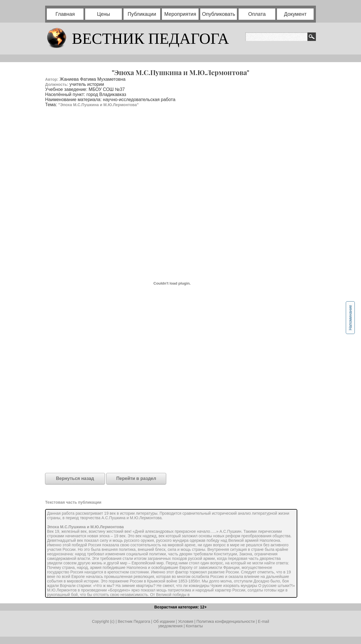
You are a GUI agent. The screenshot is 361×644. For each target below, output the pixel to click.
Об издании (164, 621)
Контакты (194, 626)
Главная (65, 14)
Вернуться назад (75, 478)
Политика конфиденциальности (225, 621)
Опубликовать (219, 14)
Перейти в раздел (136, 478)
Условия (186, 621)
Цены (104, 14)
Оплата (257, 14)
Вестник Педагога (134, 621)
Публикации (142, 14)
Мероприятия (180, 14)
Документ (295, 14)
